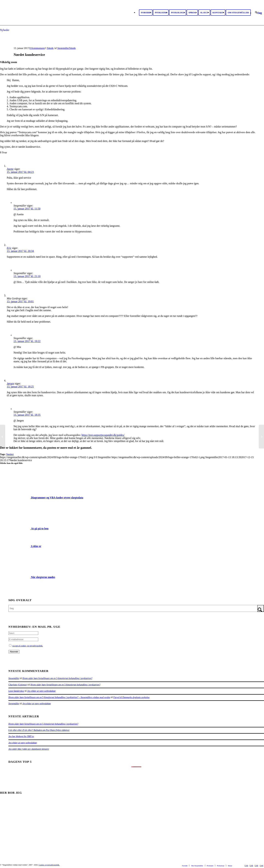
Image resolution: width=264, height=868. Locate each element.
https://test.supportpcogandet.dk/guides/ (103, 435)
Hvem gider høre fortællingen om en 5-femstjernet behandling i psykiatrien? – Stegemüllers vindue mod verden (59, 697)
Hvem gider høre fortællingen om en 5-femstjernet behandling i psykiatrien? (57, 678)
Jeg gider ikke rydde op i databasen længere (29, 749)
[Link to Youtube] (251, 865)
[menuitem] (146, 13)
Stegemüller (63, 48)
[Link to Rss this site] (256, 865)
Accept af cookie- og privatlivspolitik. (28, 646)
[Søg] (258, 13)
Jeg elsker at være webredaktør (41, 691)
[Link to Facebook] (246, 865)
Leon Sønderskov (16, 691)
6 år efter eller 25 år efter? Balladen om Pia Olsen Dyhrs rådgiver (39, 730)
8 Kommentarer (37, 48)
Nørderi (10, 454)
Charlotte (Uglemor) (18, 685)
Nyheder (5, 30)
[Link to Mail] (261, 865)
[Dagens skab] (3, 437)
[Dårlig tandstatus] (261, 437)
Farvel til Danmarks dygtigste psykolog (131, 697)
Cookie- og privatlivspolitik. (49, 865)
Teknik (50, 48)
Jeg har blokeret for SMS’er (21, 736)
